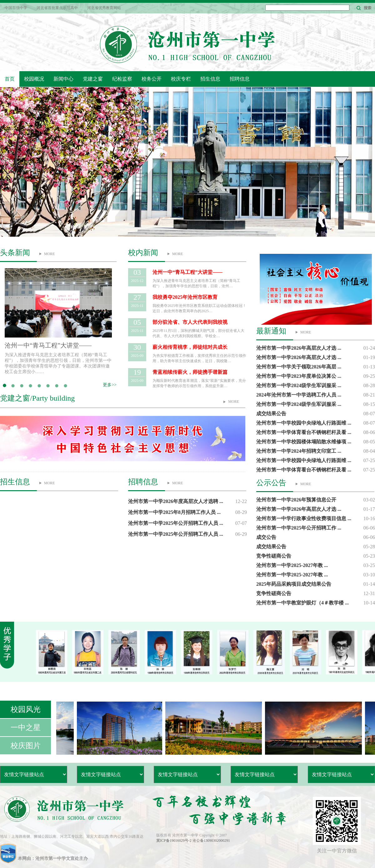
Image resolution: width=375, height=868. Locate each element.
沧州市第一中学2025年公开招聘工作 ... (299, 528)
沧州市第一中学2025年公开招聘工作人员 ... (176, 523)
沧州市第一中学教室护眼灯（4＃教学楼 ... (302, 603)
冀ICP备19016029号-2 (174, 841)
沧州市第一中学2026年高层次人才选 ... (299, 348)
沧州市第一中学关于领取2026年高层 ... (299, 367)
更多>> (110, 385)
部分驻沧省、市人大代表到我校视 (190, 322)
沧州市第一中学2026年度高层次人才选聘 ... (176, 501)
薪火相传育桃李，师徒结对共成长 (190, 347)
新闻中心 (63, 79)
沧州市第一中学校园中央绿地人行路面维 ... (304, 423)
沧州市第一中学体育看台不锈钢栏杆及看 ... (304, 432)
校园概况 (34, 79)
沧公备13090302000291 (211, 841)
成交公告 (266, 537)
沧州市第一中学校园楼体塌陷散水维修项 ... (304, 442)
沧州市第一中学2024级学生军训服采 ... (299, 385)
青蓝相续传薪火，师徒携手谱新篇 (190, 372)
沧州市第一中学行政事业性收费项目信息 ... (304, 518)
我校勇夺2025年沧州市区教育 (185, 297)
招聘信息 (240, 79)
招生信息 (210, 79)
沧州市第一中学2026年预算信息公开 (296, 500)
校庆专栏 (181, 79)
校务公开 (152, 79)
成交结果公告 (271, 414)
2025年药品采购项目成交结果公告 (294, 584)
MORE (50, 254)
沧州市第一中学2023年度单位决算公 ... (299, 376)
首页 (10, 79)
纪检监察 (122, 79)
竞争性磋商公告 (274, 556)
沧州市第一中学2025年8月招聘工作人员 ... (174, 512)
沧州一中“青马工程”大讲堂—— (48, 345)
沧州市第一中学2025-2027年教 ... (292, 565)
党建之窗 (93, 79)
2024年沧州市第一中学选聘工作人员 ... (299, 395)
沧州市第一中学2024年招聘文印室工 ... (299, 451)
